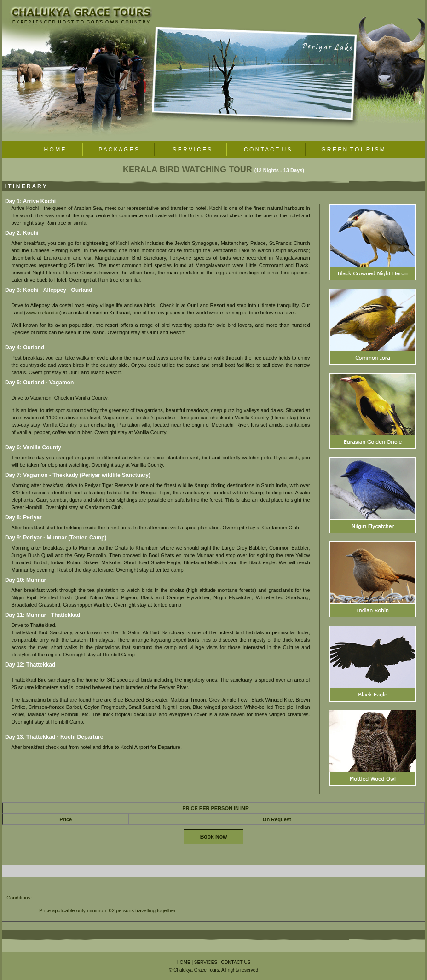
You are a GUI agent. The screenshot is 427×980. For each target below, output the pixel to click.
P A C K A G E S (119, 150)
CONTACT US (236, 962)
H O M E (55, 150)
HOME (184, 962)
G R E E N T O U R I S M (353, 150)
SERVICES (206, 962)
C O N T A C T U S (266, 150)
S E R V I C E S (190, 150)
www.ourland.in (43, 313)
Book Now (214, 837)
